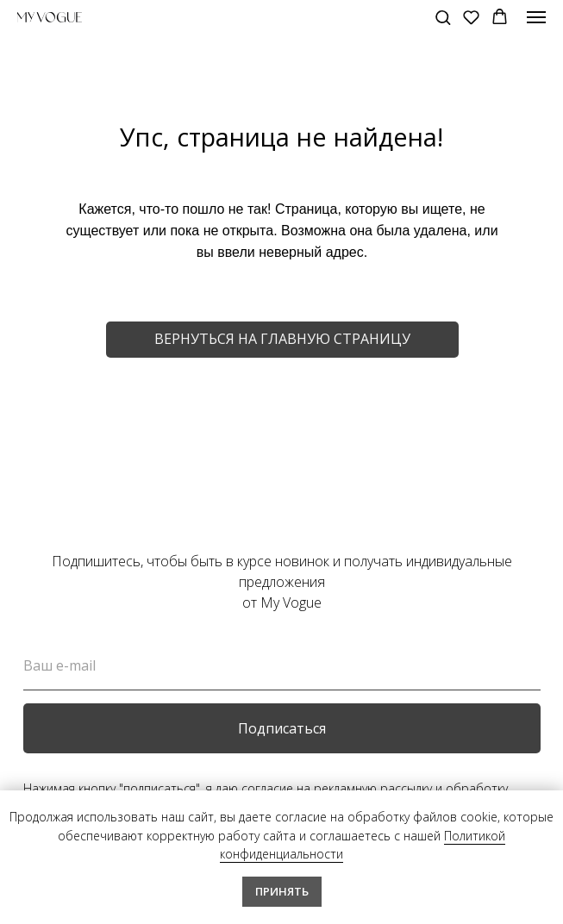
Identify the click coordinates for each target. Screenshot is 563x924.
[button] (443, 17)
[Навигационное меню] (536, 17)
